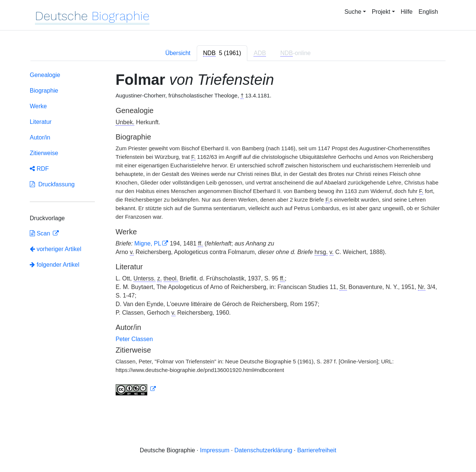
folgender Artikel (54, 265)
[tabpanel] (238, 235)
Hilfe (407, 12)
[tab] (222, 53)
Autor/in (40, 137)
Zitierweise (44, 153)
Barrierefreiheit (317, 450)
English (428, 12)
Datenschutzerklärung (263, 450)
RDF (39, 169)
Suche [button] (353, 12)
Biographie (44, 91)
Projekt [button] (381, 12)
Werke (38, 106)
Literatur (41, 122)
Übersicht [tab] (178, 53)
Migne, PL (148, 243)
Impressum (215, 450)
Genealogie (45, 75)
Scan (41, 233)
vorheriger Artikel (56, 249)
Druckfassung (52, 184)
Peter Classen (134, 339)
